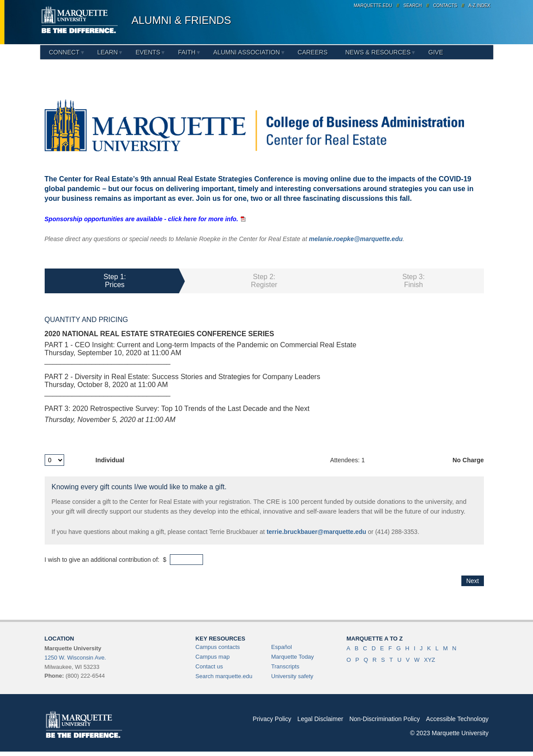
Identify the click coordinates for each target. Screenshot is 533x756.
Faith (187, 52)
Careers (313, 52)
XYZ (429, 660)
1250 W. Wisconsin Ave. (75, 658)
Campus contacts (218, 647)
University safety (292, 676)
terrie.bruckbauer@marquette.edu (316, 532)
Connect (64, 52)
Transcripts (285, 666)
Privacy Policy (272, 719)
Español (282, 647)
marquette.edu (373, 6)
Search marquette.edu (224, 676)
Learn (108, 52)
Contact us (209, 666)
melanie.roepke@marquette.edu (356, 239)
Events (148, 52)
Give (435, 52)
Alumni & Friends (181, 20)
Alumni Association (247, 52)
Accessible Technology (457, 719)
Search (413, 6)
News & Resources (378, 52)
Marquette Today (293, 657)
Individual (110, 460)
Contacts (445, 6)
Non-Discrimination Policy (385, 719)
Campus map (213, 657)
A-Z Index (479, 6)
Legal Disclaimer (320, 719)
